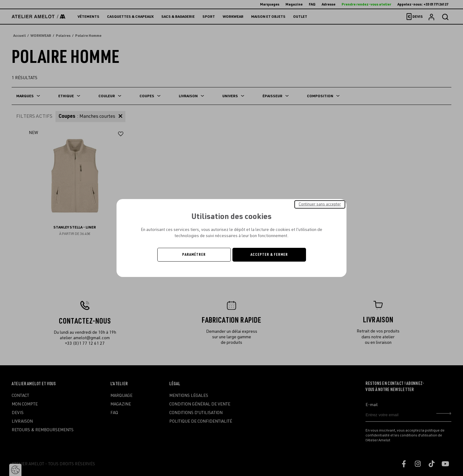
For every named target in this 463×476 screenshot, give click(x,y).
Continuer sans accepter (320, 204)
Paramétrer (194, 255)
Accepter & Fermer (269, 255)
